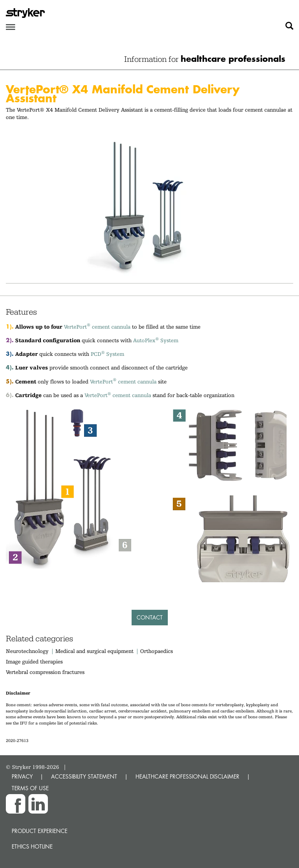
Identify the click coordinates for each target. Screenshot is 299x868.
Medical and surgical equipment (95, 651)
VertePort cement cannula (97, 327)
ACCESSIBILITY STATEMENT (84, 776)
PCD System (107, 354)
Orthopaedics (157, 651)
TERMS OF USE (30, 788)
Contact (150, 617)
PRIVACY (22, 776)
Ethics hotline (32, 846)
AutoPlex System (156, 340)
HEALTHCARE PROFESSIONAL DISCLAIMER (187, 776)
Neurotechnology (27, 651)
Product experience (40, 831)
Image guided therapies (34, 661)
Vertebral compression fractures (45, 672)
